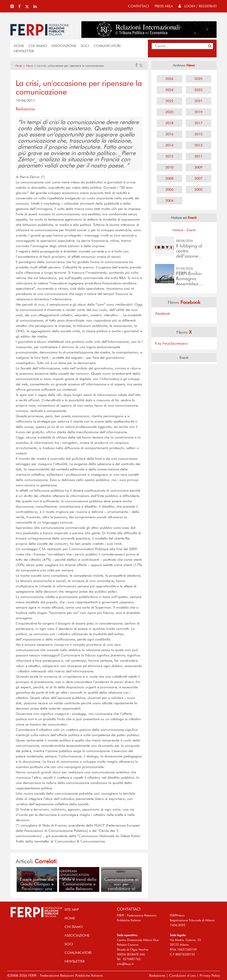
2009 (198, 167)
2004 (169, 201)
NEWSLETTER (24, 51)
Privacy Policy (210, 975)
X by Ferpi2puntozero (171, 343)
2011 (198, 156)
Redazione (157, 975)
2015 (198, 134)
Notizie (178, 230)
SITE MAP (72, 909)
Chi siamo (38, 46)
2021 (198, 101)
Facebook (162, 313)
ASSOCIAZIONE (64, 46)
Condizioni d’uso (182, 975)
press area (164, 6)
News (30, 66)
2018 (169, 123)
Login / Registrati (198, 6)
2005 (198, 189)
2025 (198, 79)
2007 (198, 178)
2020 (169, 112)
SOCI (85, 46)
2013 (198, 145)
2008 (169, 178)
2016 (169, 134)
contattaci (138, 6)
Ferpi (19, 66)
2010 (169, 167)
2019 (198, 112)
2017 (198, 123)
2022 (169, 101)
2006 (169, 189)
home (19, 46)
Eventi (191, 230)
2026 (169, 79)
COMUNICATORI (107, 46)
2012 (169, 156)
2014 (169, 145)
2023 (198, 90)
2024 (169, 90)
